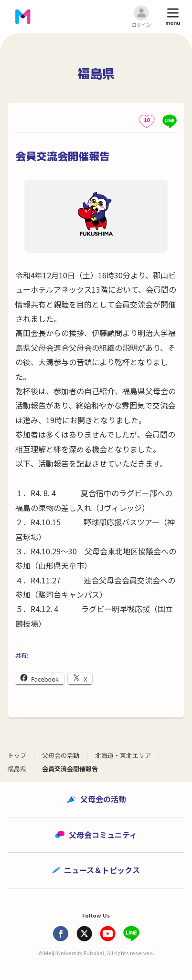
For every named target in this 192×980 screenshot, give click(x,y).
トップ (17, 755)
